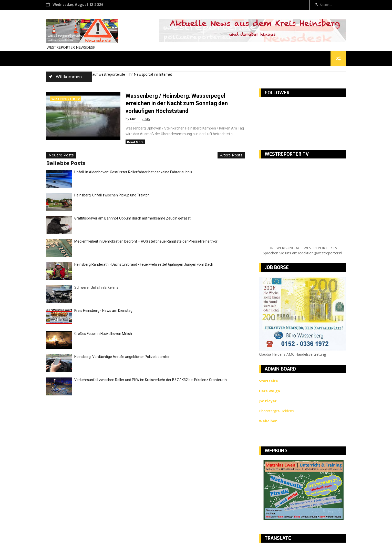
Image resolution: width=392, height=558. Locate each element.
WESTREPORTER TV (66, 99)
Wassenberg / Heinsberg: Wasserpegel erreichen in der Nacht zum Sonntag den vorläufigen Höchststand (177, 103)
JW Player (268, 401)
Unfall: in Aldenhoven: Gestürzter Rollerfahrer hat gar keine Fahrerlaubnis (133, 172)
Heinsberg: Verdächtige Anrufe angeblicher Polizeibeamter (122, 357)
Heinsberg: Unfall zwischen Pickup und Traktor (112, 195)
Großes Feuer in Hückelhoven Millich (103, 334)
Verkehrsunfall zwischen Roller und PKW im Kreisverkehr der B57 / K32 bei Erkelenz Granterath (151, 380)
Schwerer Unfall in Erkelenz (96, 287)
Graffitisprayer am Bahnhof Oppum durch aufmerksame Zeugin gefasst (132, 218)
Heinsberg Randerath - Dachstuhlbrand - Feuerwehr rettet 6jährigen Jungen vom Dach (144, 264)
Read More (135, 142)
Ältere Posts (231, 155)
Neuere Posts (61, 155)
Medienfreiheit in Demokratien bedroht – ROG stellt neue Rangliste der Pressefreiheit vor (146, 241)
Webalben (268, 421)
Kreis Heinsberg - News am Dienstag (103, 311)
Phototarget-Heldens (276, 411)
